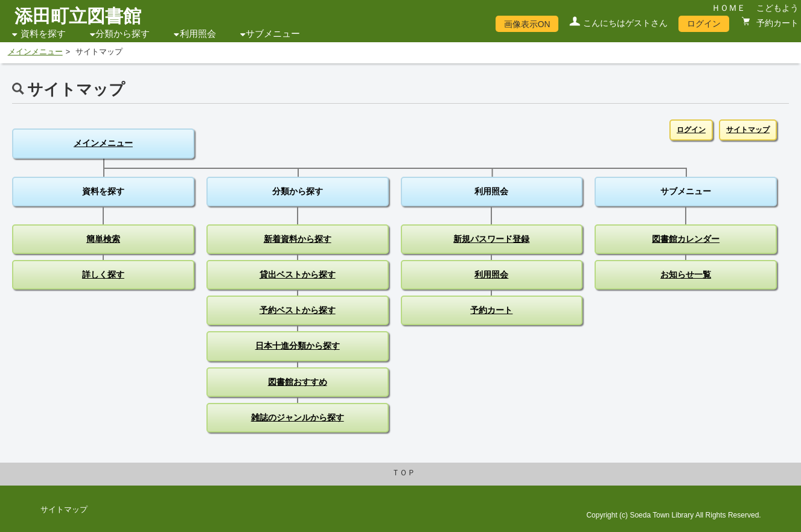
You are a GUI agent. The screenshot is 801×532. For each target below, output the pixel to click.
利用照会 (198, 34)
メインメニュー (35, 52)
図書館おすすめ (298, 382)
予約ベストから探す (298, 310)
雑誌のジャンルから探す (298, 417)
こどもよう (777, 8)
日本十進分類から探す (298, 346)
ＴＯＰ (404, 473)
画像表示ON (527, 24)
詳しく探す (103, 274)
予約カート (776, 23)
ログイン (704, 24)
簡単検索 (103, 239)
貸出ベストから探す (298, 274)
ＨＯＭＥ (729, 8)
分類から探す (123, 34)
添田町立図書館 (78, 16)
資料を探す (43, 34)
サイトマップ (748, 130)
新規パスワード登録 (491, 239)
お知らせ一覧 (686, 274)
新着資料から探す (298, 239)
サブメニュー (273, 34)
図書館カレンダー (686, 239)
